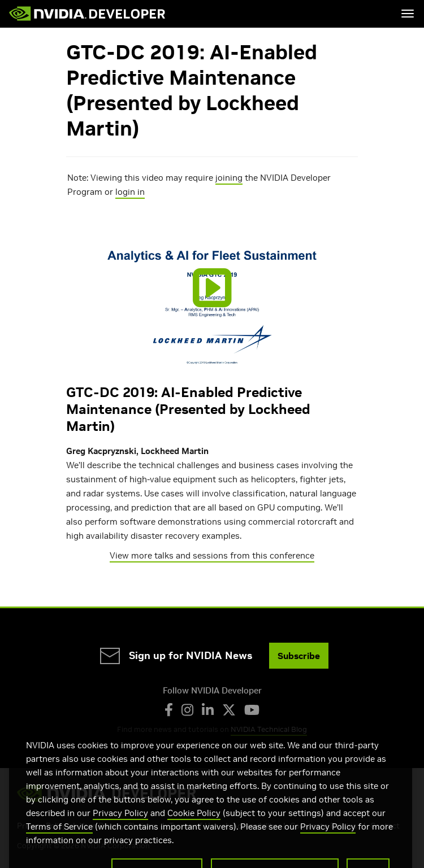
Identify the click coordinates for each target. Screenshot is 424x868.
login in (130, 192)
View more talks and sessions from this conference (212, 555)
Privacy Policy (120, 825)
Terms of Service (59, 838)
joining (229, 178)
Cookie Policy (194, 825)
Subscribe (299, 656)
